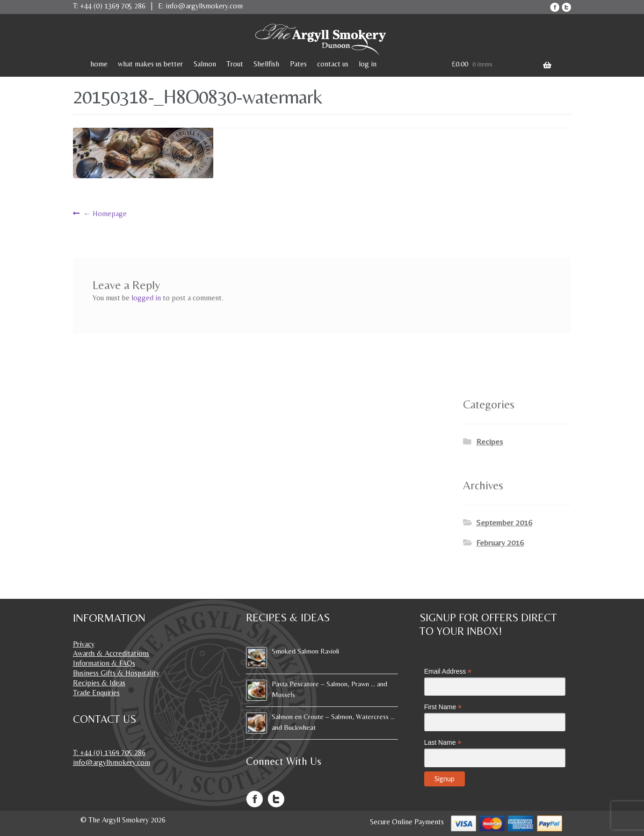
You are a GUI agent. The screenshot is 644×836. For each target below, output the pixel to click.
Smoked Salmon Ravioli (305, 651)
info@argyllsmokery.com (204, 6)
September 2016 (504, 523)
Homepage (105, 214)
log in (368, 64)
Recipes (489, 442)
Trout (235, 64)
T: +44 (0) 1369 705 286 (109, 752)
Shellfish (266, 64)
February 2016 (500, 543)
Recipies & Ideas (99, 683)
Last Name (443, 743)
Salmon (205, 64)
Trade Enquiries (96, 693)
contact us (333, 64)
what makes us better (150, 64)
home (99, 64)
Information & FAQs (104, 663)
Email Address (448, 672)
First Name (443, 707)
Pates (298, 64)
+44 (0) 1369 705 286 (113, 6)
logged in (146, 298)
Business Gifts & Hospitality (116, 673)
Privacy (84, 644)
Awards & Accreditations (111, 653)
